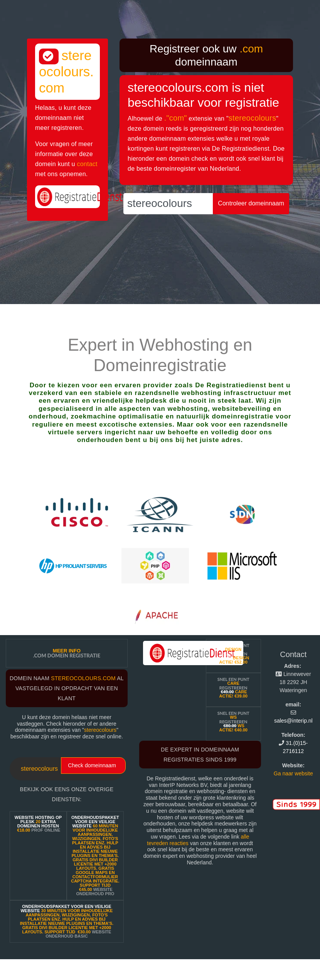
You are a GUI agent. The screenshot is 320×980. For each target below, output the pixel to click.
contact (87, 164)
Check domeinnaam (92, 765)
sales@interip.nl (293, 721)
